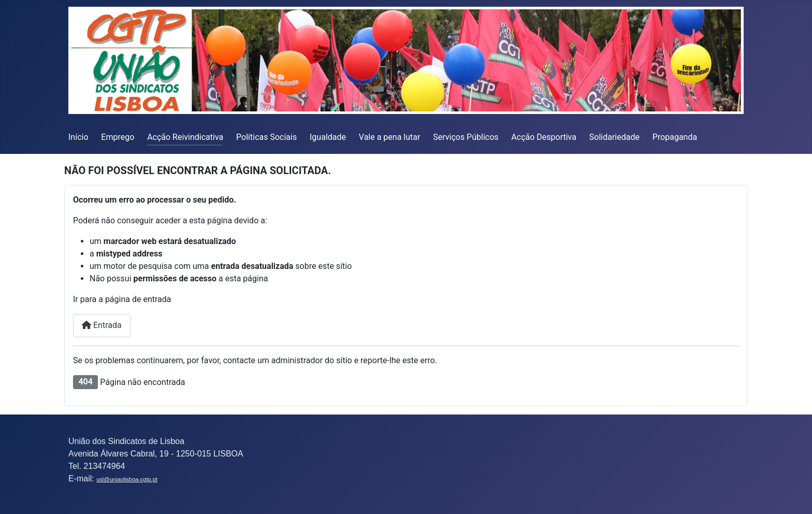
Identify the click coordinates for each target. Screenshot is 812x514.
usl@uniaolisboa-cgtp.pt (127, 479)
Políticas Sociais (266, 137)
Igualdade (328, 137)
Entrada (102, 325)
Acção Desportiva (544, 137)
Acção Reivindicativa (185, 137)
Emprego (118, 137)
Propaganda (675, 137)
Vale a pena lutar (390, 137)
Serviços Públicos (466, 137)
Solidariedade (614, 137)
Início (78, 137)
